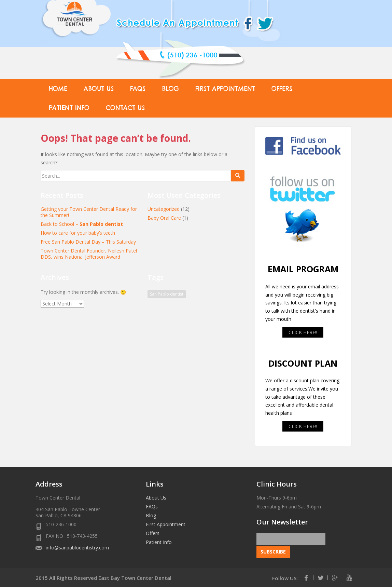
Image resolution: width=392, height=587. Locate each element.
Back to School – (82, 224)
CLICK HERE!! (303, 332)
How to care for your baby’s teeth (78, 233)
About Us (99, 89)
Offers (282, 89)
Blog (170, 89)
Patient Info (69, 108)
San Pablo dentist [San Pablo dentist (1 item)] (167, 294)
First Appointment (225, 89)
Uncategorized (164, 209)
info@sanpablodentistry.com (77, 548)
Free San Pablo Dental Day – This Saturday (88, 242)
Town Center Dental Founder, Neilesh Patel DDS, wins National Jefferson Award (89, 254)
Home (58, 89)
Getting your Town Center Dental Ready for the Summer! (89, 212)
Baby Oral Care (164, 218)
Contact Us (125, 108)
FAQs (138, 89)
